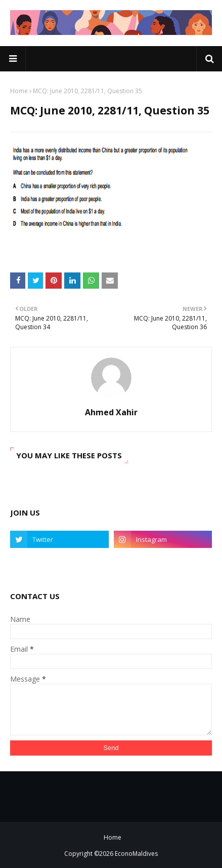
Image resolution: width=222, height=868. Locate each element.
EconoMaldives (136, 854)
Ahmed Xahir (111, 412)
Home (19, 91)
